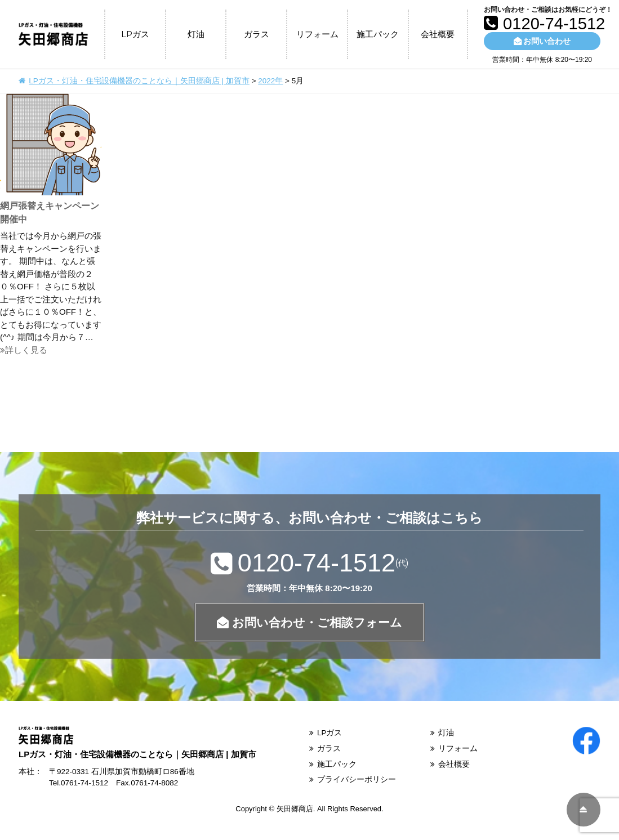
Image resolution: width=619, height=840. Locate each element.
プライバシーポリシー (357, 779)
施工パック (378, 34)
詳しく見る (24, 350)
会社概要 (438, 34)
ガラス (257, 34)
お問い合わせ (542, 41)
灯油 (196, 34)
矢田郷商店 (295, 809)
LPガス (135, 34)
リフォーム (317, 34)
